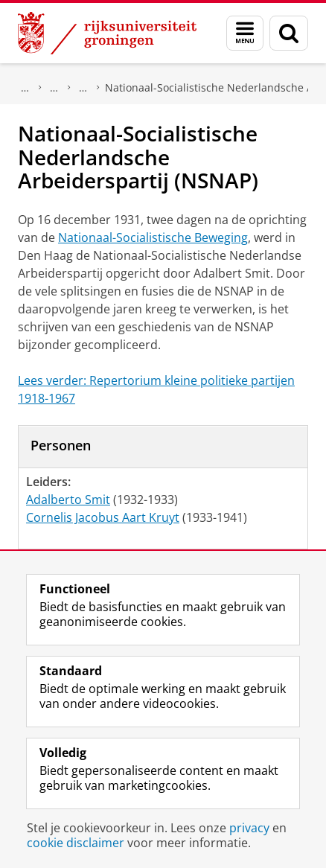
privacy (249, 828)
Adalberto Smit (68, 500)
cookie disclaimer (76, 843)
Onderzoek (25, 88)
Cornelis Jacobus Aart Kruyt (103, 517)
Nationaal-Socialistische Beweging (153, 237)
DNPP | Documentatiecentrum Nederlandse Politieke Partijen (54, 88)
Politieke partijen (83, 88)
